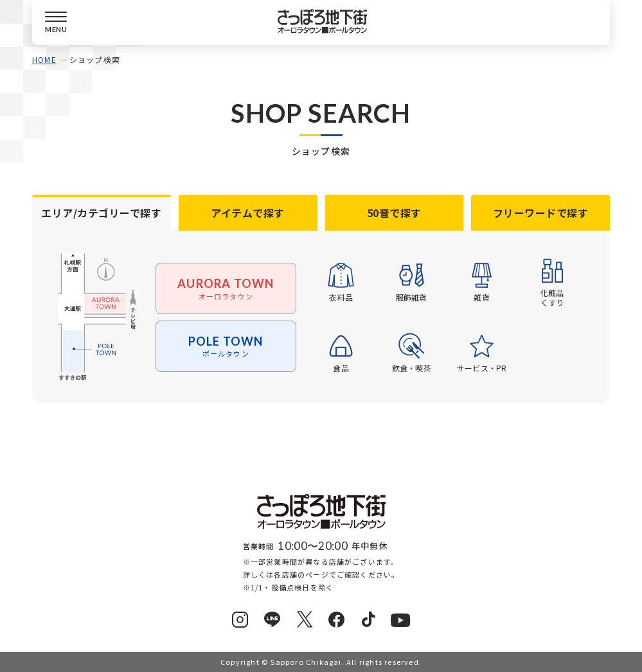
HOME (44, 59)
